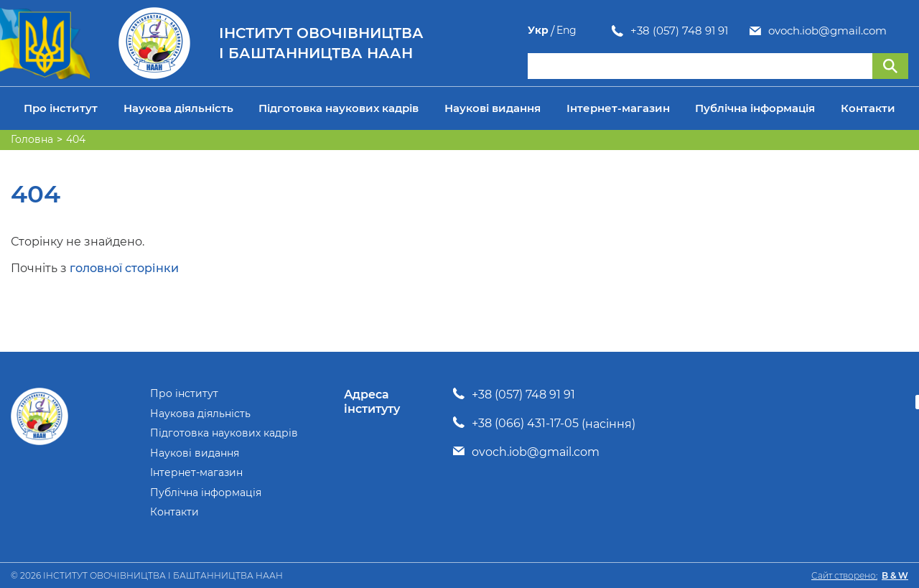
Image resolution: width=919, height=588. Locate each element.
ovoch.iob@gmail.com (743, 31)
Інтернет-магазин (618, 108)
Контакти (868, 108)
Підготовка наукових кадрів (339, 108)
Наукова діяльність (178, 108)
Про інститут (61, 108)
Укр (870, 31)
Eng (898, 31)
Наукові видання (493, 108)
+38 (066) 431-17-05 (525, 423)
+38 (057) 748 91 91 (595, 31)
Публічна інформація (755, 108)
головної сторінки (124, 268)
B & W (895, 575)
